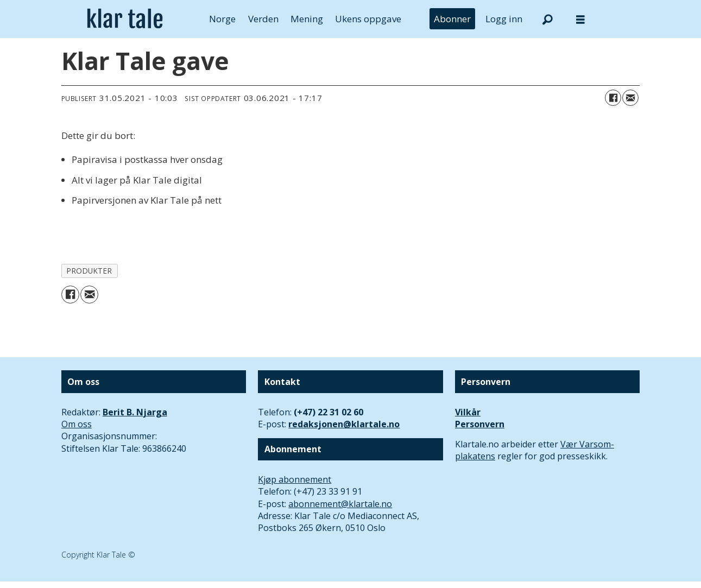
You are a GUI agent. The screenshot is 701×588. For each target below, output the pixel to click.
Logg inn (504, 19)
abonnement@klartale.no (340, 504)
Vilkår (468, 412)
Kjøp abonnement (295, 479)
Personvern (480, 424)
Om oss (77, 424)
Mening (307, 19)
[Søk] (548, 19)
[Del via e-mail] (630, 98)
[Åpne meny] (580, 19)
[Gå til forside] (125, 19)
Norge (222, 19)
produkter (89, 271)
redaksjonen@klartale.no (344, 424)
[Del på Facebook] (613, 98)
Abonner (452, 19)
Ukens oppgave (368, 19)
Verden (263, 19)
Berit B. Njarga (135, 412)
